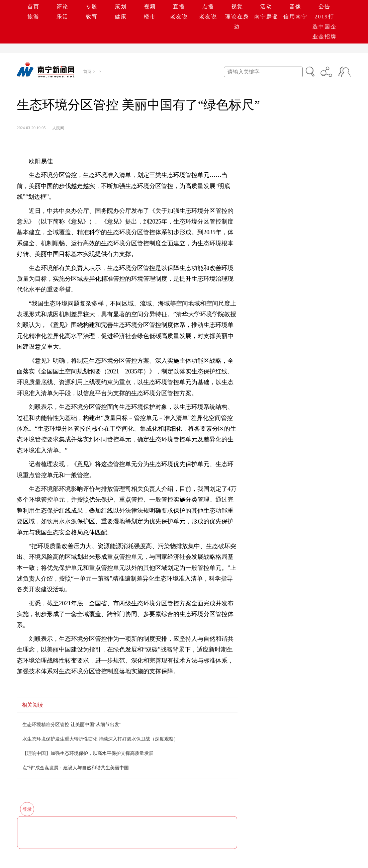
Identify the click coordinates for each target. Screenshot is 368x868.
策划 (121, 7)
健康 (121, 17)
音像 (295, 7)
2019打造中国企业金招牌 (325, 27)
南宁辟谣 (266, 17)
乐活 (63, 17)
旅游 (33, 17)
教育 (92, 17)
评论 (63, 7)
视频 (150, 7)
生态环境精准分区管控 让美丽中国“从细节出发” (71, 724)
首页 (33, 7)
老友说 (179, 17)
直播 (179, 7)
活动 (266, 7)
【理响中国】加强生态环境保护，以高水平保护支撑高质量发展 (88, 753)
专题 (92, 7)
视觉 (237, 7)
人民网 (58, 128)
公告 (325, 7)
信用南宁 (295, 17)
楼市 (150, 17)
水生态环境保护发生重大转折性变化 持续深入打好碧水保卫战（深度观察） (100, 739)
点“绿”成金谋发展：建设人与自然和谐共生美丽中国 (76, 767)
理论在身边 (237, 22)
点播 (208, 7)
